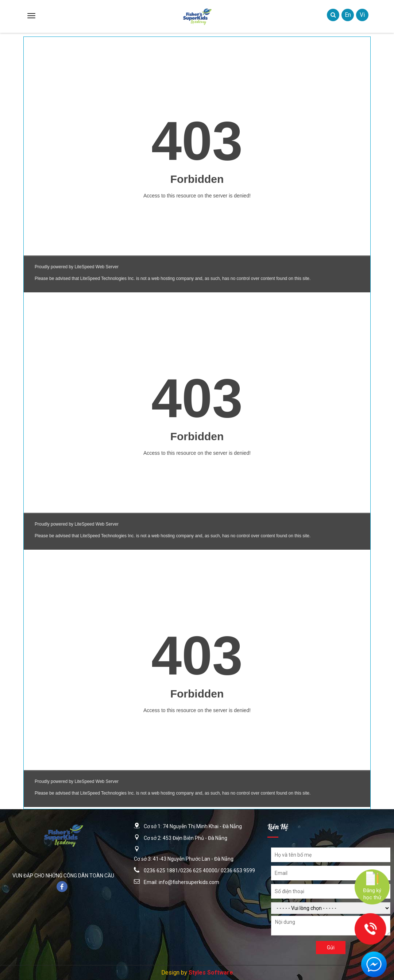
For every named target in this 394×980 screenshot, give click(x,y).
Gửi (331, 948)
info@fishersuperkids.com (189, 882)
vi (362, 15)
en (348, 15)
